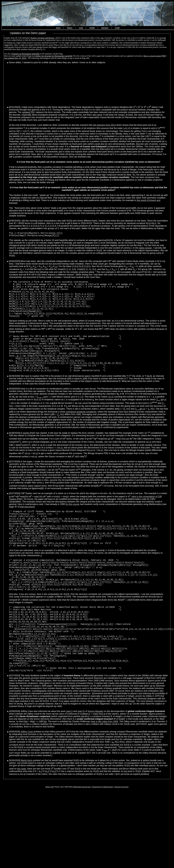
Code (81, 28)
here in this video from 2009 (104, 764)
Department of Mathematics (103, 829)
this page (22, 811)
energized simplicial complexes (81, 427)
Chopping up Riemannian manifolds (25, 54)
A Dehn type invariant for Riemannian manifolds (53, 56)
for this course (72, 520)
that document (27, 522)
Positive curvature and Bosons (42, 38)
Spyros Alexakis (95, 754)
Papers (70, 28)
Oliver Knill (50, 829)
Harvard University (122, 829)
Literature (105, 28)
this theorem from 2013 (104, 125)
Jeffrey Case (27, 774)
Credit (117, 28)
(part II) (81, 754)
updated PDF (28, 112)
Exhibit (92, 28)
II (152, 764)
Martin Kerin (27, 803)
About (58, 28)
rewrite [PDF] (29, 449)
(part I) (69, 754)
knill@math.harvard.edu (82, 829)
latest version (146, 249)
